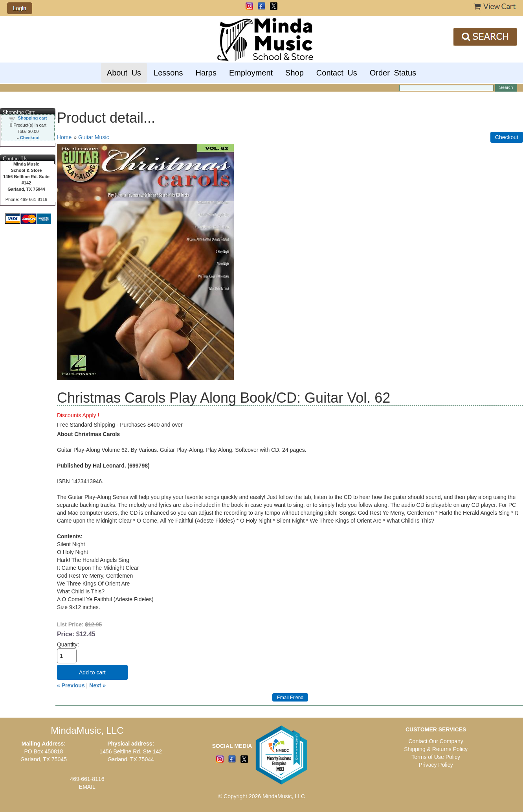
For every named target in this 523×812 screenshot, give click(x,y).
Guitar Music (94, 137)
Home (64, 137)
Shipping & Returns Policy (436, 749)
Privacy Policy (436, 765)
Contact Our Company (436, 741)
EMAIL (87, 787)
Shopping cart (33, 118)
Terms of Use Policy (436, 757)
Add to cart (92, 672)
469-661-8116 (87, 779)
